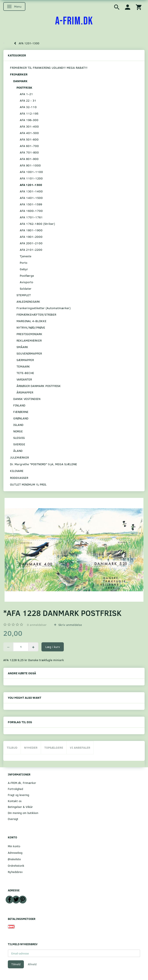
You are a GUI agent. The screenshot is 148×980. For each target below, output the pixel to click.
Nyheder (31, 747)
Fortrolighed (15, 789)
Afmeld (32, 964)
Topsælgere (54, 747)
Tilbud (12, 747)
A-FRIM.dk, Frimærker (22, 783)
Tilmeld (16, 964)
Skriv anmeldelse (70, 625)
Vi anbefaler (80, 747)
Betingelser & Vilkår (20, 807)
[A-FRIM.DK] (74, 21)
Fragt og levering (18, 795)
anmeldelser (37, 625)
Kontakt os (15, 801)
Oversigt (13, 819)
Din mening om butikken (23, 813)
